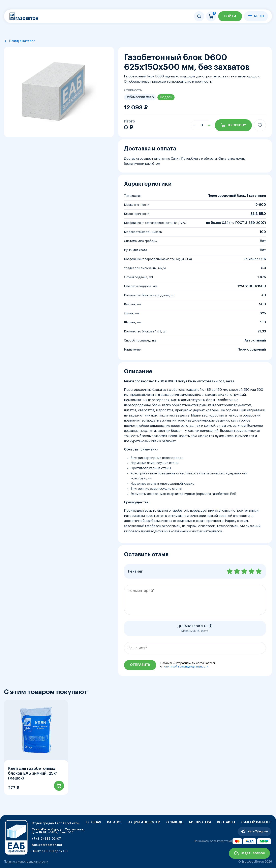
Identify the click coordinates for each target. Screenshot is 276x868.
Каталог (115, 822)
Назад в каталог (22, 41)
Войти (230, 16)
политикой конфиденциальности (186, 667)
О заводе (175, 822)
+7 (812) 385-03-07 (46, 839)
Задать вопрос (253, 853)
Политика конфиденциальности (26, 862)
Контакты (226, 822)
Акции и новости (144, 822)
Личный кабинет (256, 822)
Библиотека (200, 822)
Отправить (140, 665)
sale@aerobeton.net (47, 845)
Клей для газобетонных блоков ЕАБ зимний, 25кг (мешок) (33, 773)
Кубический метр (140, 97)
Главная (94, 822)
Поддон (166, 97)
